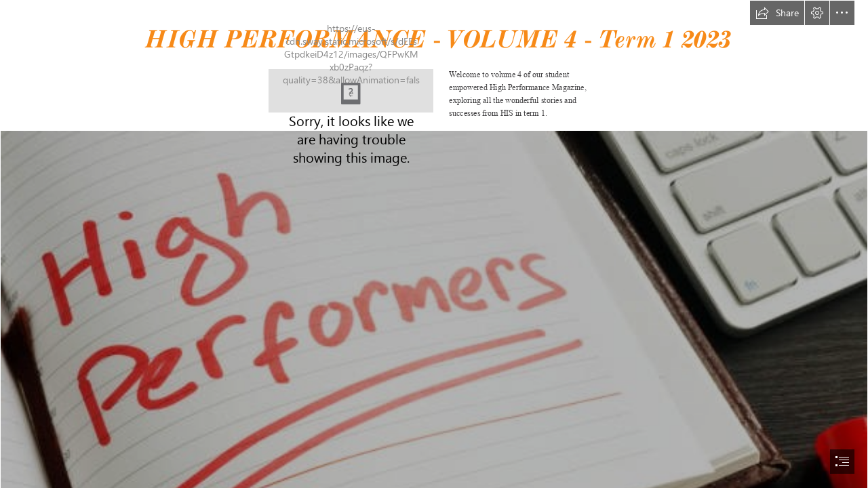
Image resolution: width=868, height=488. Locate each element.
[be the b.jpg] (351, 91)
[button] (777, 13)
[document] (434, 244)
